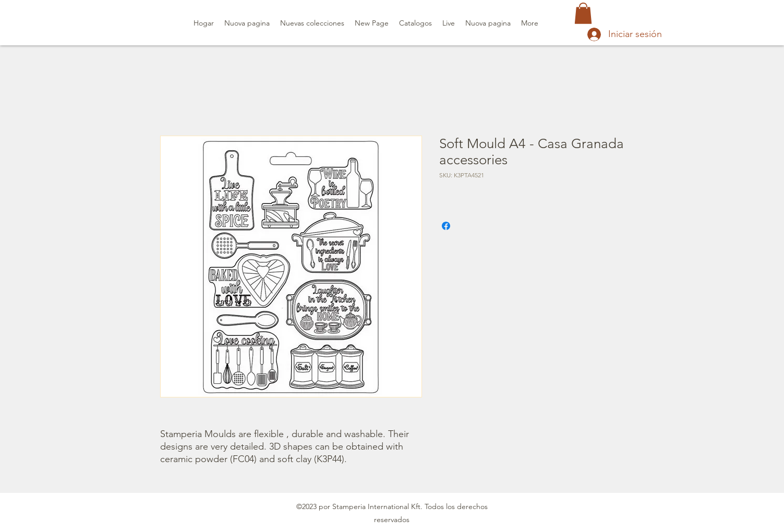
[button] (583, 13)
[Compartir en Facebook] (446, 226)
